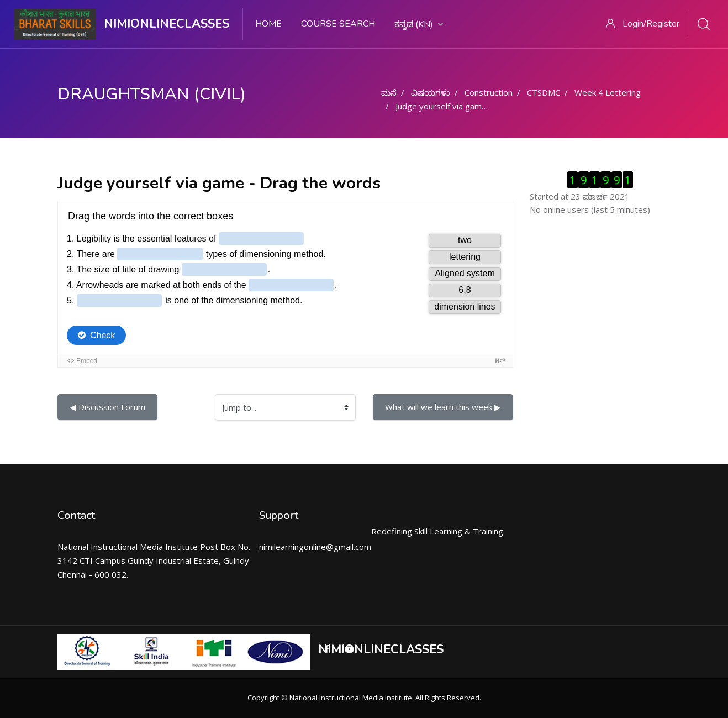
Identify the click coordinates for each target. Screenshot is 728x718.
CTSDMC (544, 92)
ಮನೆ (389, 92)
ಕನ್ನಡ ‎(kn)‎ (419, 24)
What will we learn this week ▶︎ (443, 407)
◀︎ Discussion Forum (107, 407)
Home (268, 24)
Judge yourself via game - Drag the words (475, 106)
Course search (338, 24)
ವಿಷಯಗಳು (431, 92)
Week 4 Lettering (608, 92)
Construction (489, 92)
